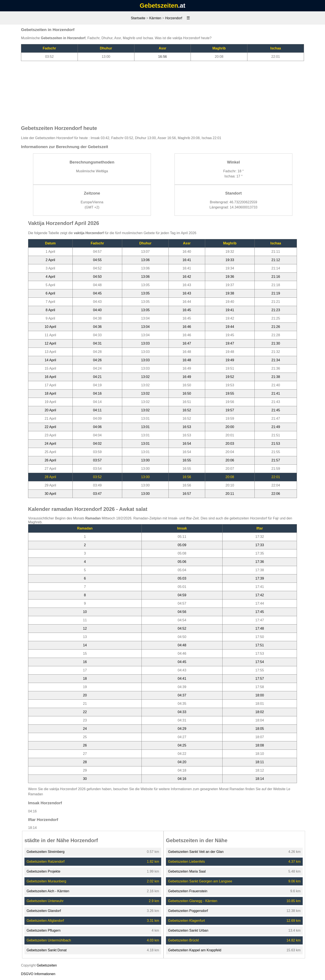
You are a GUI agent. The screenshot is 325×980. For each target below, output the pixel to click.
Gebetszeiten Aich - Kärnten (48, 891)
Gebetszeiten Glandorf (44, 911)
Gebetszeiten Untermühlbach (49, 940)
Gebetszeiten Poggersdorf (188, 911)
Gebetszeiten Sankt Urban (188, 930)
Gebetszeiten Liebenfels (187, 862)
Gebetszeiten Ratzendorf (46, 862)
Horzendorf (174, 18)
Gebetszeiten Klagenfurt (187, 921)
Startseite (138, 18)
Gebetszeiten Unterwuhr (45, 901)
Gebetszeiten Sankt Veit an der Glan (196, 852)
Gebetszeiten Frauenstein (188, 891)
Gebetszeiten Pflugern (44, 930)
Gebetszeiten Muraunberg (46, 881)
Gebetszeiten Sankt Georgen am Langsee (200, 881)
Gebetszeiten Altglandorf (45, 921)
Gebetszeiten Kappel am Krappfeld (195, 950)
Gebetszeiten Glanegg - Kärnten (193, 901)
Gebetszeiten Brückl (183, 940)
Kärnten (155, 18)
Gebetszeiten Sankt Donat (47, 950)
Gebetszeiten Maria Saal (187, 871)
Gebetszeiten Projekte (43, 871)
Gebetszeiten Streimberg (46, 852)
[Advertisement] (162, 91)
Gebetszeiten (159, 6)
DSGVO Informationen (38, 974)
